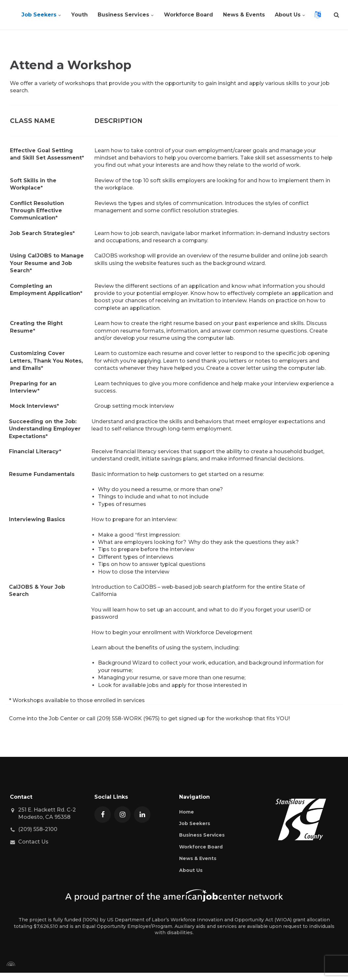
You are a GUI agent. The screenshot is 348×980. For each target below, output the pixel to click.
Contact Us (33, 842)
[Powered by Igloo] (10, 964)
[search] (336, 15)
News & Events (244, 15)
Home (187, 812)
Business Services (126, 15)
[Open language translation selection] (318, 15)
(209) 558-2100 (38, 829)
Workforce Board (189, 15)
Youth (79, 15)
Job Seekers (41, 15)
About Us (290, 15)
